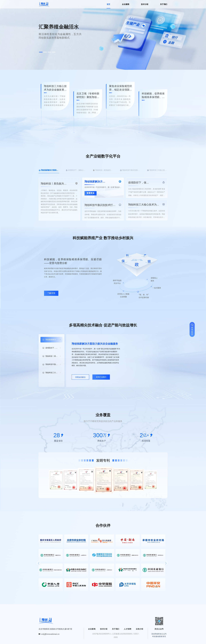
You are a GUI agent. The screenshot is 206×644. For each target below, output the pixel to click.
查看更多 (91, 193)
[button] (41, 52)
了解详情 (51, 293)
